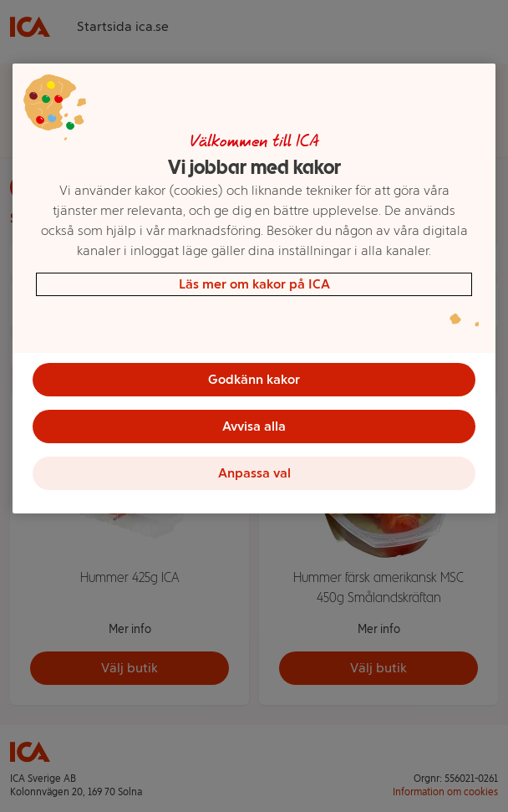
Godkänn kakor (254, 379)
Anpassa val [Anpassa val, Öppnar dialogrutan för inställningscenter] (254, 473)
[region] (254, 289)
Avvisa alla (254, 426)
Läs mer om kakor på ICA (254, 284)
